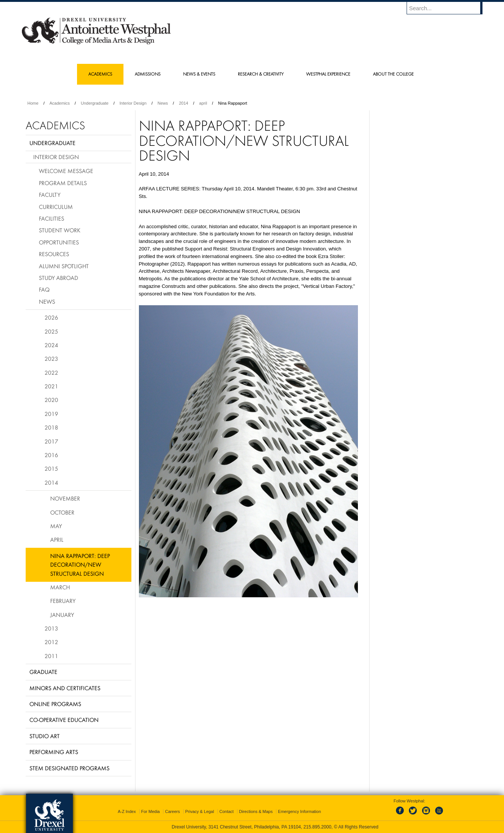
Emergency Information (299, 811)
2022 (51, 372)
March (60, 587)
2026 (51, 317)
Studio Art (45, 736)
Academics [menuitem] (100, 74)
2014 (183, 103)
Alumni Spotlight (64, 266)
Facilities (52, 218)
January (62, 615)
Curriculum (56, 207)
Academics (60, 103)
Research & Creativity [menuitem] (261, 74)
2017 (51, 441)
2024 (51, 345)
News (163, 103)
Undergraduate (95, 103)
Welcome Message (66, 171)
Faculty (50, 195)
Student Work (60, 230)
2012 (51, 642)
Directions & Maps (256, 811)
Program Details (63, 183)
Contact (227, 811)
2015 (51, 468)
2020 (51, 400)
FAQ (44, 289)
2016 (51, 455)
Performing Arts (54, 752)
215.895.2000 (318, 827)
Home (33, 103)
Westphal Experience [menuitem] (328, 74)
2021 (51, 386)
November (65, 498)
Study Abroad (59, 278)
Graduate (43, 672)
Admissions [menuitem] (148, 74)
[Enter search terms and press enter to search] (448, 8)
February (63, 601)
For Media (151, 811)
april (203, 103)
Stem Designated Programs (69, 768)
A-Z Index (127, 811)
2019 (51, 414)
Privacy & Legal (200, 811)
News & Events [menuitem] (199, 74)
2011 (51, 656)
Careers (172, 811)
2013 (51, 628)
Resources (54, 254)
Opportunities (59, 242)
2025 (51, 331)
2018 (51, 427)
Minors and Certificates (65, 688)
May (56, 526)
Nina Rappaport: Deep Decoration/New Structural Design (80, 565)
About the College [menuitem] (393, 74)
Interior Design (133, 103)
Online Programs (55, 704)
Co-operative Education (64, 720)
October (62, 512)
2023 (51, 359)
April (57, 539)
